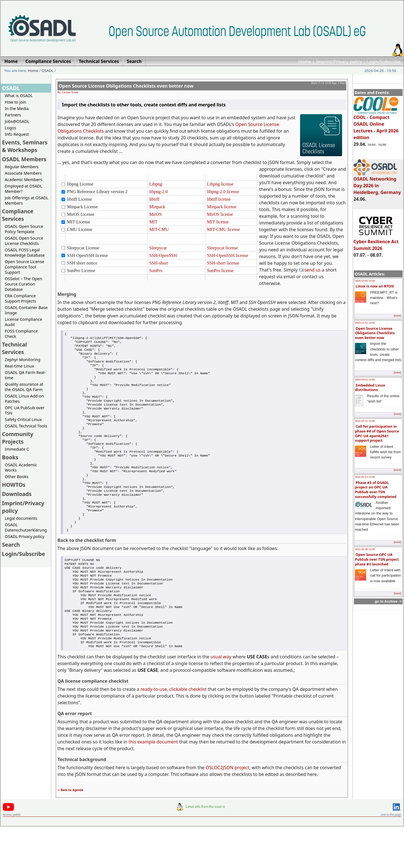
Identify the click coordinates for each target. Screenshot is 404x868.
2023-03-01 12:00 (365, 380)
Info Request (17, 134)
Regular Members (22, 167)
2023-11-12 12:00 (365, 323)
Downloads (17, 494)
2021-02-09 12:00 (365, 549)
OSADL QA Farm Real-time (25, 375)
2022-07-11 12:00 (365, 421)
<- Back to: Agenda (70, 831)
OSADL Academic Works (21, 467)
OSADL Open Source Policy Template (24, 229)
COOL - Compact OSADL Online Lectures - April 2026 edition (376, 125)
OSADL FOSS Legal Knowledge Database (25, 252)
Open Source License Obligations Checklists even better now (375, 333)
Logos (11, 128)
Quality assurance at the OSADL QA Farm (24, 387)
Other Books (17, 477)
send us (310, 270)
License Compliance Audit (23, 322)
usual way (221, 698)
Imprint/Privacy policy (339, 62)
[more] (397, 316)
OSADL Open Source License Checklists (24, 241)
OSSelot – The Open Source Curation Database (23, 284)
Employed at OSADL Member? (24, 189)
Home (305, 62)
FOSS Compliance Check (21, 334)
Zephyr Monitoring (23, 360)
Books (10, 457)
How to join (16, 102)
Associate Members (23, 173)
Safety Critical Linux (23, 419)
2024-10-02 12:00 (365, 281)
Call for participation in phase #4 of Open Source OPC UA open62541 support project (377, 433)
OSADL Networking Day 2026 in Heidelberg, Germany (377, 183)
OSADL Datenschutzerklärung (26, 527)
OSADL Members (24, 159)
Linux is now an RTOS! (375, 286)
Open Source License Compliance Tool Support (25, 267)
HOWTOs (14, 485)
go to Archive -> (388, 601)
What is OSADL (19, 96)
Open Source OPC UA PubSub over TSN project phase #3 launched (377, 559)
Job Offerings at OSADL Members (27, 200)
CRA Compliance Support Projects (20, 298)
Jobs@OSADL (17, 121)
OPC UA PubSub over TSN (25, 410)
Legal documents (21, 518)
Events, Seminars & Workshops (25, 146)
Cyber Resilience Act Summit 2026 (376, 242)
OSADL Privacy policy (25, 536)
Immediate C (17, 449)
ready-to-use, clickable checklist (173, 731)
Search (11, 545)
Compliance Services (18, 215)
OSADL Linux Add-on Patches (24, 399)
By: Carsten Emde (68, 92)
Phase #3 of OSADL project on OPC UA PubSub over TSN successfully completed (376, 490)
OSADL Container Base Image (26, 310)
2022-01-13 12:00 (365, 477)
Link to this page (391, 856)
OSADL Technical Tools (26, 426)
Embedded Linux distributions (370, 388)
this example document (153, 783)
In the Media (17, 108)
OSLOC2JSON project (227, 809)
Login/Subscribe (384, 62)
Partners (13, 115)
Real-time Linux (19, 366)
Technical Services (14, 348)
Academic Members (23, 180)
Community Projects (18, 438)
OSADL (48, 71)
